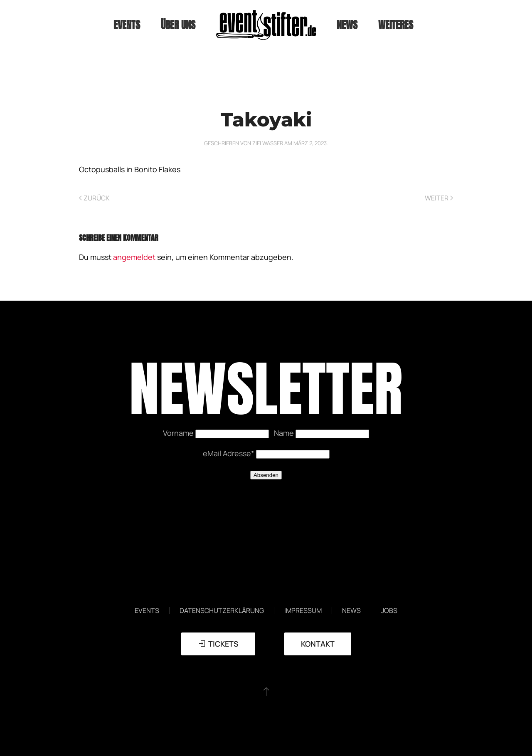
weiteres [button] (396, 25)
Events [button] (127, 25)
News (347, 25)
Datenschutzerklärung (222, 610)
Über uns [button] (178, 25)
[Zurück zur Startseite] (266, 25)
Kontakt (318, 644)
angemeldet (134, 257)
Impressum (303, 610)
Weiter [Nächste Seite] (439, 198)
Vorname (179, 433)
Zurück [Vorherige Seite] (94, 198)
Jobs (389, 610)
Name (285, 433)
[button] (266, 691)
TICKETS (218, 644)
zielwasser (268, 143)
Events (147, 610)
